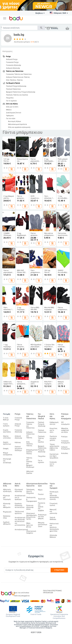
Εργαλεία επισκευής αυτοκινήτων (20, 505)
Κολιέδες (65, 453)
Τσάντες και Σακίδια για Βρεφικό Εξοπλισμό (30, 463)
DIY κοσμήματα (65, 423)
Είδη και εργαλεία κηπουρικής (19, 127)
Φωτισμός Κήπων (15, 121)
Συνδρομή (59, 570)
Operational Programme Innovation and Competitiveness (59, 616)
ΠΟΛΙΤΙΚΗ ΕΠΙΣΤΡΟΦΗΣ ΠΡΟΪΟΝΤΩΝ (52, 592)
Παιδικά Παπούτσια (13, 89)
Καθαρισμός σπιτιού (54, 423)
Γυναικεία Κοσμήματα (65, 442)
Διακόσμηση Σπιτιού (14, 113)
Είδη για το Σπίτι (12, 107)
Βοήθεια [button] (40, 13)
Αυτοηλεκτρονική (21, 530)
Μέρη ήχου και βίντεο (30, 525)
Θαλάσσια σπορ (7, 517)
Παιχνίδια (10, 98)
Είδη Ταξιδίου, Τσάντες (14, 80)
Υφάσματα (10, 116)
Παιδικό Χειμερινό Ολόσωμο (18, 449)
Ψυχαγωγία (7, 512)
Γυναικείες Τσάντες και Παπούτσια (19, 74)
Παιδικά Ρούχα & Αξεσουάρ (16, 86)
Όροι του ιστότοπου (21, 593)
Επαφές (6, 449)
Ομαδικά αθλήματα (7, 523)
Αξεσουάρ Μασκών (53, 536)
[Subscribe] (27, 570)
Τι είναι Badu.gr (6, 419)
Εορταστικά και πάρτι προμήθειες (54, 456)
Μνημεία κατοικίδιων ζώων (43, 525)
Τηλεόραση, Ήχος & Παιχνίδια (30, 491)
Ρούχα (17, 414)
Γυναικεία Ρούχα (12, 62)
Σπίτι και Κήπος (52, 416)
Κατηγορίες (8, 51)
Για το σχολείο (11, 101)
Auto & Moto (18, 485)
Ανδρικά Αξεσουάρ (13, 68)
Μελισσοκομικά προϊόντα (17, 124)
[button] (5, 18)
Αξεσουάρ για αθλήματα (7, 505)
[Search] (20, 28)
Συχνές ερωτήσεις (7, 431)
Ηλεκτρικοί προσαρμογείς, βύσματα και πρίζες (32, 516)
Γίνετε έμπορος (6, 425)
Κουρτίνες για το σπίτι (53, 430)
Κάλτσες (18, 443)
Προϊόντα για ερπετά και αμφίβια (42, 507)
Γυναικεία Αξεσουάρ (14, 65)
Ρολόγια (64, 437)
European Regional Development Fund (13, 615)
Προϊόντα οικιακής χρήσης (53, 438)
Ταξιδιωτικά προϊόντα (19, 512)
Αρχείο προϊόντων (7, 443)
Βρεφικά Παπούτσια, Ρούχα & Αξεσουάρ (21, 92)
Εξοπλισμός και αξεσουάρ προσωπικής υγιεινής (54, 496)
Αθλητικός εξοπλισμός (7, 490)
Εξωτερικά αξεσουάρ (19, 490)
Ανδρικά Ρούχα (12, 59)
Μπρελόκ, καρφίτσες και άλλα (65, 430)
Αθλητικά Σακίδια (30, 472)
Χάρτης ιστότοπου (7, 437)
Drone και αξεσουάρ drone (30, 507)
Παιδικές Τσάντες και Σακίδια (17, 95)
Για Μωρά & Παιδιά (41, 416)
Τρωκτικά (42, 499)
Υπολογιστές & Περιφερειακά (31, 499)
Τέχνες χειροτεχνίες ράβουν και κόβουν (54, 447)
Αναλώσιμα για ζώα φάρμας (42, 517)
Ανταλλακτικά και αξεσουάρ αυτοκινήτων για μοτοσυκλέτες (20, 521)
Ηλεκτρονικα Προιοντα (32, 485)
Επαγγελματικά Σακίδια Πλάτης (32, 452)
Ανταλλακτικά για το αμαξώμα (20, 498)
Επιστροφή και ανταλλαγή (7, 461)
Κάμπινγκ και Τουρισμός (7, 498)
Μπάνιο (9, 110)
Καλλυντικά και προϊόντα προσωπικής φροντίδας (54, 527)
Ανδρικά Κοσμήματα (65, 448)
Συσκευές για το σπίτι (53, 464)
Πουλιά (41, 494)
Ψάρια (40, 490)
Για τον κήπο (11, 119)
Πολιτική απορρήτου (22, 596)
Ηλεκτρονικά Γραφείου (31, 532)
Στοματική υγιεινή (54, 504)
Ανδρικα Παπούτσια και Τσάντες (18, 77)
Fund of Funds (36, 614)
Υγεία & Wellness (53, 518)
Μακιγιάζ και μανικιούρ (53, 511)
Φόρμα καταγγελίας (8, 454)
